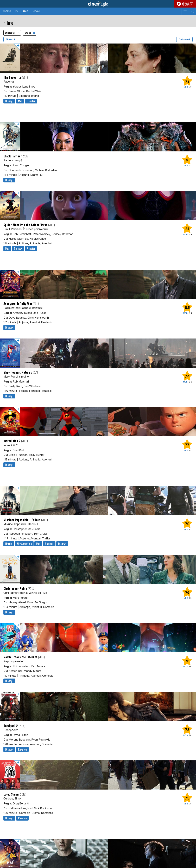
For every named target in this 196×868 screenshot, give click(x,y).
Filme (25, 11)
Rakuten (31, 101)
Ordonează (184, 39)
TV (16, 11)
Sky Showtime (24, 544)
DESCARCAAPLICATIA (187, 4)
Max (20, 101)
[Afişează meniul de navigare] (185, 11)
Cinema (6, 11)
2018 (28, 33)
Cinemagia (98, 4)
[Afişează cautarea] (192, 11)
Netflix (9, 544)
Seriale (36, 11)
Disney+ (11, 33)
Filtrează (10, 39)
